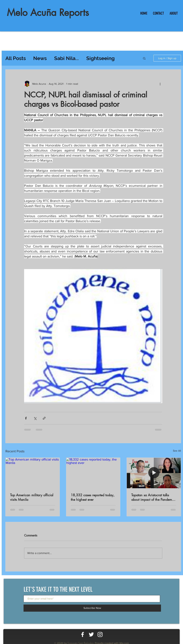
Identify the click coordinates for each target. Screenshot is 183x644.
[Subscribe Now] (92, 608)
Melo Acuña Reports (48, 13)
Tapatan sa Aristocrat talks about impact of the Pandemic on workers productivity (153, 497)
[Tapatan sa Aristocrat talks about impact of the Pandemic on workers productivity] (154, 473)
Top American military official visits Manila (32, 497)
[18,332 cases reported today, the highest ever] (93, 473)
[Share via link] (44, 418)
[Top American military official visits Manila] (33, 473)
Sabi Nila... (66, 58)
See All (177, 451)
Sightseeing (100, 58)
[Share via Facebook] (26, 418)
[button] (144, 58)
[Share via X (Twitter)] (35, 418)
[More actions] (160, 84)
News (40, 58)
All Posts (16, 58)
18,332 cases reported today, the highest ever (93, 497)
